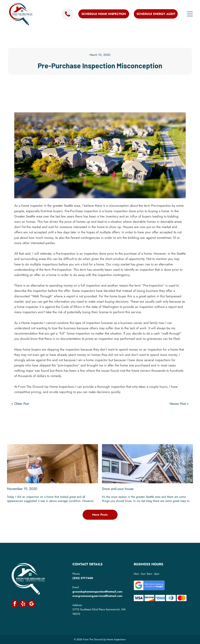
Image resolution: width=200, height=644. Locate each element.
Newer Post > (179, 404)
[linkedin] (100, 425)
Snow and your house (118, 489)
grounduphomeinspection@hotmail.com (97, 592)
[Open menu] (190, 14)
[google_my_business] (32, 604)
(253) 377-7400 (83, 578)
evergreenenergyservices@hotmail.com (97, 596)
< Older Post (20, 404)
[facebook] (81, 425)
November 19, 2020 (22, 489)
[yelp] (23, 604)
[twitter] (90, 425)
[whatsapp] (110, 425)
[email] (119, 425)
